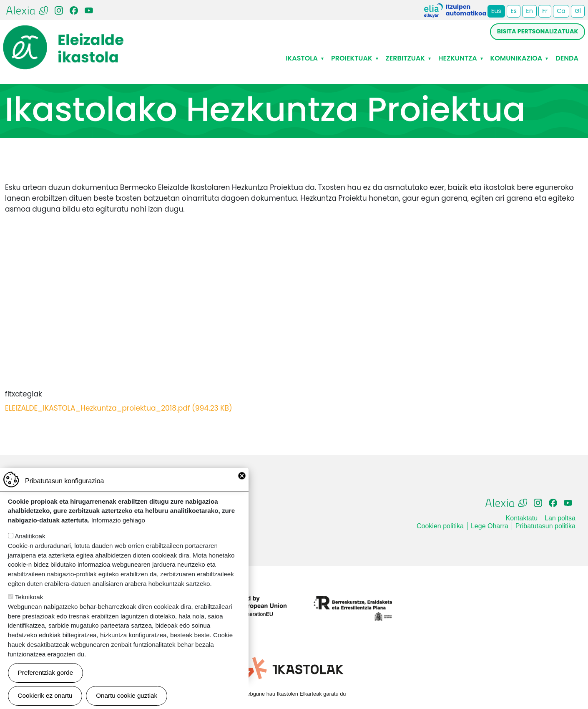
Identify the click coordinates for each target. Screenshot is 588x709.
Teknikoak (29, 597)
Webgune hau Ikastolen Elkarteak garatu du (294, 694)
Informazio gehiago (118, 520)
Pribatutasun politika (545, 526)
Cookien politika (440, 526)
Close (242, 476)
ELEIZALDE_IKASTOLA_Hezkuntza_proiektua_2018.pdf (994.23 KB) (119, 408)
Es (514, 11)
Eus (496, 11)
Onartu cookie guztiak (127, 695)
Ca (561, 11)
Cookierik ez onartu (45, 695)
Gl (578, 11)
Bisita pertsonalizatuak (538, 31)
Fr (545, 11)
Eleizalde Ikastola (63, 32)
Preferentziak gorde (46, 672)
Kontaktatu (522, 518)
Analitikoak (30, 536)
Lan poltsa (560, 518)
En (529, 11)
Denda (567, 58)
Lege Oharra (490, 526)
